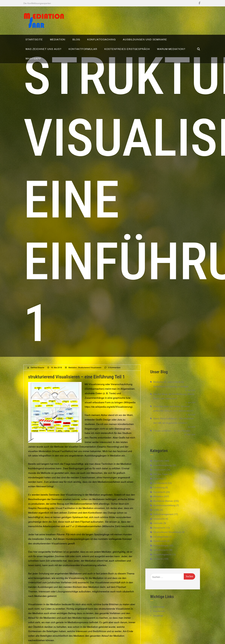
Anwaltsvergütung (162, 470)
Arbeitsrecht (159, 474)
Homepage (159, 611)
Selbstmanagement (163, 519)
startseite (158, 528)
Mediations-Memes (163, 505)
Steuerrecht (159, 532)
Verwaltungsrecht (162, 559)
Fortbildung (159, 492)
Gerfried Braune (37, 372)
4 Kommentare (114, 372)
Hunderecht (159, 497)
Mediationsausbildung (164, 510)
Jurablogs (158, 620)
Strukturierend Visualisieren (90, 372)
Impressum (159, 616)
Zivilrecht (158, 564)
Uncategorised (161, 541)
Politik (156, 514)
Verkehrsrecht (161, 555)
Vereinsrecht (160, 546)
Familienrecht (160, 488)
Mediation (73, 372)
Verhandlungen (161, 550)
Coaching (158, 483)
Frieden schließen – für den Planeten (172, 435)
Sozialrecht (159, 523)
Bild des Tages (161, 479)
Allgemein (158, 465)
